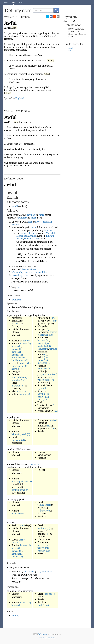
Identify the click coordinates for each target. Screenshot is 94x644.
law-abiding (41, 272)
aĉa (24, 341)
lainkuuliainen (18, 490)
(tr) (55, 405)
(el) (23, 386)
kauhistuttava (18, 360)
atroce (40, 360)
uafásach (22, 391)
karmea (15, 352)
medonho (42, 346)
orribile (23, 394)
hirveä (15, 346)
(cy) (56, 411)
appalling (47, 222)
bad (19, 287)
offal (79, 34)
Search (14, 2)
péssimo (41, 551)
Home (6, 2)
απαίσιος (16, 386)
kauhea (24, 343)
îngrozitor (42, 363)
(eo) (28, 341)
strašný (15, 542)
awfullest (23, 218)
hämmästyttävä (19, 434)
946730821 (35, 239)
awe (34, 227)
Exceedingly (18, 275)
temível (53, 349)
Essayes (32, 236)
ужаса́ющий (44, 380)
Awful (71, 48)
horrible (15, 369)
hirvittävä (16, 357)
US (25, 572)
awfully (15, 615)
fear (30, 222)
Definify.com (43, 634)
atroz (40, 399)
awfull (15, 206)
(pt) (48, 340)
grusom (53, 332)
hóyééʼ (49, 329)
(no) (51, 335)
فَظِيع (22, 525)
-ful (73, 21)
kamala (15, 349)
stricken (33, 269)
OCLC (27, 239)
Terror (25, 269)
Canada (31, 572)
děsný (22, 540)
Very (39, 572)
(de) (25, 377)
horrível (41, 340)
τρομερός (16, 440)
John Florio (28, 233)
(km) (53, 318)
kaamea (15, 355)
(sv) (47, 605)
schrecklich (17, 377)
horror (38, 222)
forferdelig (43, 335)
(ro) (45, 354)
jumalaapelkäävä (20, 481)
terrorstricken (35, 464)
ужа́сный (42, 368)
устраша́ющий (45, 374)
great (27, 275)
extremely (47, 572)
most (33, 218)
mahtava (16, 513)
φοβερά (49, 594)
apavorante (43, 349)
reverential (29, 272)
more (41, 215)
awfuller (31, 215)
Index (21, 2)
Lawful (71, 51)
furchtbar (16, 380)
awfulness (16, 300)
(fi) (29, 343)
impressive (49, 230)
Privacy (42, 638)
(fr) (29, 363)
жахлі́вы (16, 323)
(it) (28, 394)
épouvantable (18, 366)
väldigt (41, 605)
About (47, 638)
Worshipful (17, 272)
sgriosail (42, 388)
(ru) (49, 368)
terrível (41, 343)
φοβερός (42, 510)
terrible (15, 224)
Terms (53, 638)
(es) (48, 394)
